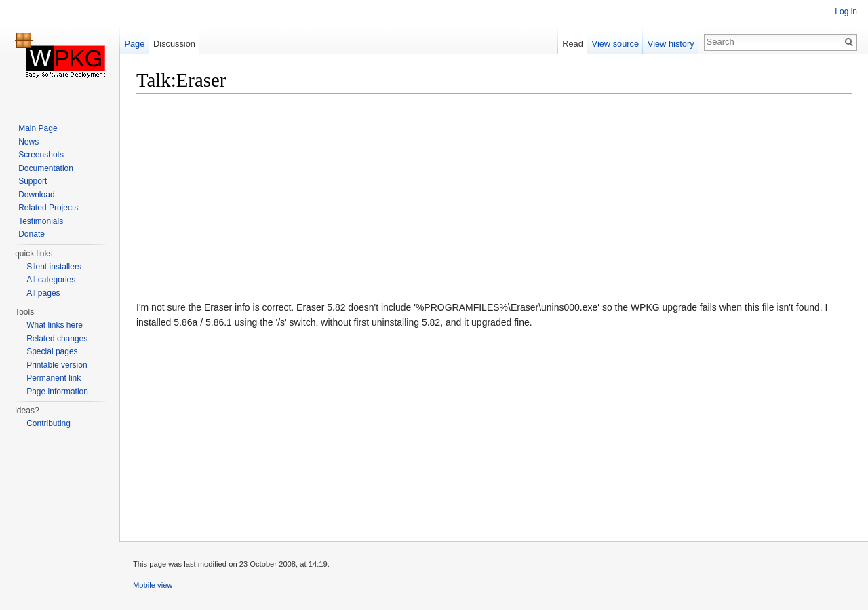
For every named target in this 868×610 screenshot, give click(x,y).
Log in (846, 12)
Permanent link (54, 378)
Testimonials (41, 221)
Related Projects (48, 208)
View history (671, 44)
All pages (43, 293)
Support (33, 181)
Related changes (57, 339)
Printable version (57, 365)
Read (573, 44)
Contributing (48, 423)
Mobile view (153, 585)
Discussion (174, 44)
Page (134, 44)
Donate (32, 234)
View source (615, 44)
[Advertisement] (494, 200)
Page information (57, 392)
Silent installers (54, 267)
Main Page (38, 128)
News (28, 142)
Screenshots (41, 155)
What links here (55, 325)
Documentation (46, 168)
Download (36, 195)
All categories (51, 280)
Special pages (52, 351)
